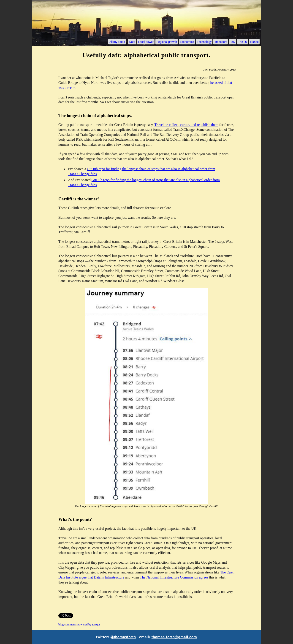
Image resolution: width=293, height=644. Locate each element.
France (254, 42)
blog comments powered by (79, 624)
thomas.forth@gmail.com (174, 637)
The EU (243, 42)
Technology (204, 42)
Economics (187, 42)
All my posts (117, 42)
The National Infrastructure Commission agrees (174, 577)
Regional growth (167, 42)
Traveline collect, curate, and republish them (186, 125)
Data (132, 42)
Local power (146, 42)
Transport (221, 42)
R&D (232, 42)
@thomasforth (123, 637)
